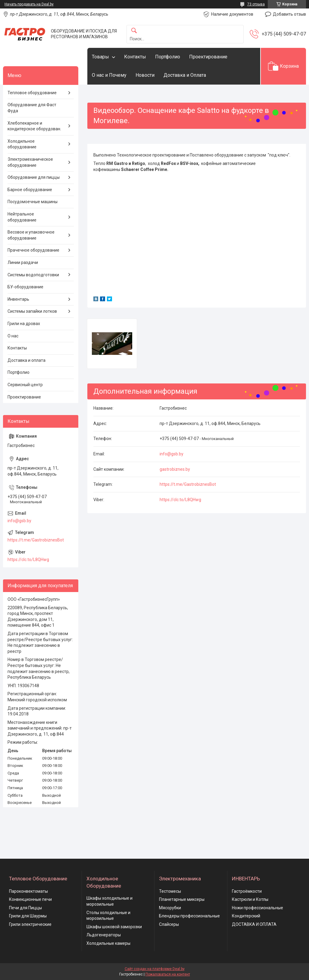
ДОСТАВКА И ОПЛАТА (254, 924)
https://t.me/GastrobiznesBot (188, 484)
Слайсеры (169, 924)
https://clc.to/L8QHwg (180, 500)
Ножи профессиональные (257, 908)
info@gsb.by (172, 454)
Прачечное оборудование (33, 250)
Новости (145, 75)
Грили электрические (30, 924)
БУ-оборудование (25, 287)
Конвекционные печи (30, 899)
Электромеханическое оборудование (30, 162)
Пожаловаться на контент (168, 974)
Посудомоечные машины (33, 202)
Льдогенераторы (104, 935)
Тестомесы (170, 891)
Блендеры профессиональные (189, 916)
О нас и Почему (109, 75)
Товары (100, 57)
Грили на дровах (24, 324)
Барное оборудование (30, 190)
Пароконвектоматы (28, 891)
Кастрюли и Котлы (250, 899)
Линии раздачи (23, 262)
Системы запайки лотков (32, 311)
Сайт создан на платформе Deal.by (155, 969)
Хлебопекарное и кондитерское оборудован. (34, 126)
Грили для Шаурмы (28, 916)
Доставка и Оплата (185, 75)
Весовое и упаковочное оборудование (31, 235)
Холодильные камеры (108, 943)
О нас (13, 336)
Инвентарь (18, 299)
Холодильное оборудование (22, 144)
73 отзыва (256, 4)
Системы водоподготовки (33, 275)
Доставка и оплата (27, 360)
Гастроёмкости (247, 891)
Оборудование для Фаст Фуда (32, 108)
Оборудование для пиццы (34, 177)
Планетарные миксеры (182, 899)
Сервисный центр (25, 385)
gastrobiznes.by (175, 469)
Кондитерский (246, 916)
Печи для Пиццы (25, 908)
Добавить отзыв (289, 14)
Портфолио (168, 57)
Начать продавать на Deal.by (29, 4)
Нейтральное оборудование (22, 217)
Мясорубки (170, 908)
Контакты (135, 57)
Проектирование (208, 57)
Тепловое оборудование (32, 93)
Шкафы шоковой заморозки (114, 927)
